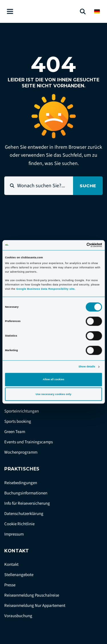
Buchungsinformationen (26, 493)
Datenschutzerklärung (24, 514)
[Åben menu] (10, 12)
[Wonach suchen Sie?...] (39, 186)
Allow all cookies (53, 379)
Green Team (15, 432)
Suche (88, 186)
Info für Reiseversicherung (27, 503)
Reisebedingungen (21, 483)
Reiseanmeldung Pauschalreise (32, 595)
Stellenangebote (19, 575)
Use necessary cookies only (53, 394)
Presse (10, 585)
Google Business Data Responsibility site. (46, 289)
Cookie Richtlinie (19, 524)
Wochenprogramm (21, 452)
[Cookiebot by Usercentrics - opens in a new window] (77, 245)
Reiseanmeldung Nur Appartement (35, 606)
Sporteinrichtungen (22, 411)
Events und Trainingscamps (29, 442)
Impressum (14, 534)
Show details (87, 367)
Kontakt (11, 564)
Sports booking (18, 421)
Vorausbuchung (18, 616)
